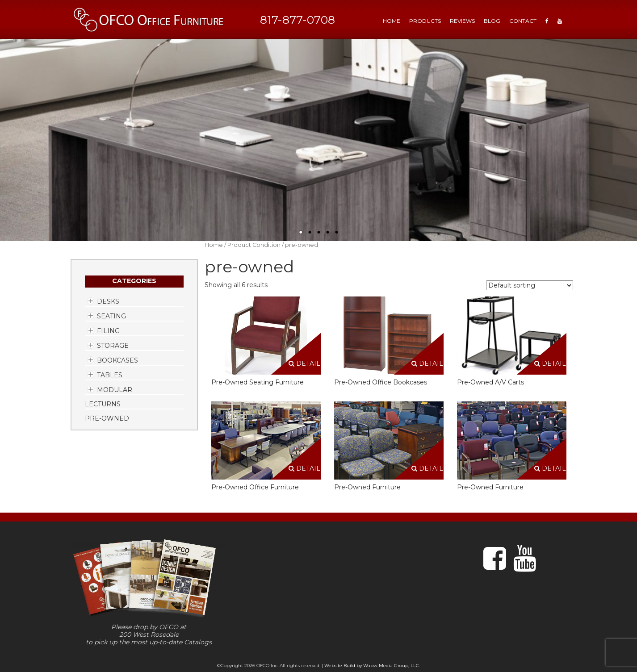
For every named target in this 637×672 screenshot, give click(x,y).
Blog (492, 21)
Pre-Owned (107, 418)
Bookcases (117, 360)
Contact (523, 21)
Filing (108, 331)
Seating (111, 316)
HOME (392, 21)
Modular (115, 390)
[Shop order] (530, 285)
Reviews (462, 21)
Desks (108, 301)
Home (214, 245)
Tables (110, 375)
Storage (113, 346)
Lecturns (103, 404)
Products (425, 21)
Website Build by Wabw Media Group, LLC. (372, 666)
